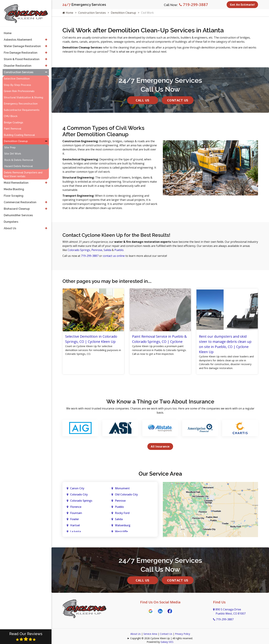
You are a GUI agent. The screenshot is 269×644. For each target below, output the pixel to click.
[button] (46, 38)
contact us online (114, 256)
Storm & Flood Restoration (22, 57)
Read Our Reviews (26, 636)
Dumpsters (11, 220)
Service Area (150, 635)
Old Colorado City (126, 495)
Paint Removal (13, 127)
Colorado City (79, 495)
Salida (107, 250)
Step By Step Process (17, 83)
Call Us (142, 100)
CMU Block (11, 114)
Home (68, 13)
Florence (76, 508)
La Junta (75, 532)
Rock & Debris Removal (19, 158)
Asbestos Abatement (18, 38)
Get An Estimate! (242, 5)
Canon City (77, 489)
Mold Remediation (16, 181)
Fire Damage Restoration (21, 51)
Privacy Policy (183, 635)
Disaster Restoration (18, 64)
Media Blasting (14, 187)
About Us (136, 635)
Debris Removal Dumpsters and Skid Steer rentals (23, 173)
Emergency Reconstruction (21, 102)
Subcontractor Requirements (22, 108)
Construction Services (92, 13)
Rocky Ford (122, 514)
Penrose (97, 250)
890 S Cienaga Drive (229, 612)
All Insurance (160, 447)
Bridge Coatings (13, 121)
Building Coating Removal (19, 133)
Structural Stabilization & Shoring (23, 96)
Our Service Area (160, 475)
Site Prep (10, 146)
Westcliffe (121, 532)
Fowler (75, 520)
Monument (122, 489)
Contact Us (178, 100)
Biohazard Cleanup (17, 207)
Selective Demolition (17, 77)
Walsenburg (123, 526)
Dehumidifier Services (18, 213)
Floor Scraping (14, 194)
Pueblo (119, 250)
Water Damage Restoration (22, 44)
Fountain (76, 514)
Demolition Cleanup (124, 13)
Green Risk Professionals (19, 89)
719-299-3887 (194, 4)
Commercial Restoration (20, 200)
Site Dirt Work (13, 152)
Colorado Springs (79, 250)
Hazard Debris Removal (19, 164)
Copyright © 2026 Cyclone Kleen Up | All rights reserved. (162, 639)
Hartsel (75, 526)
